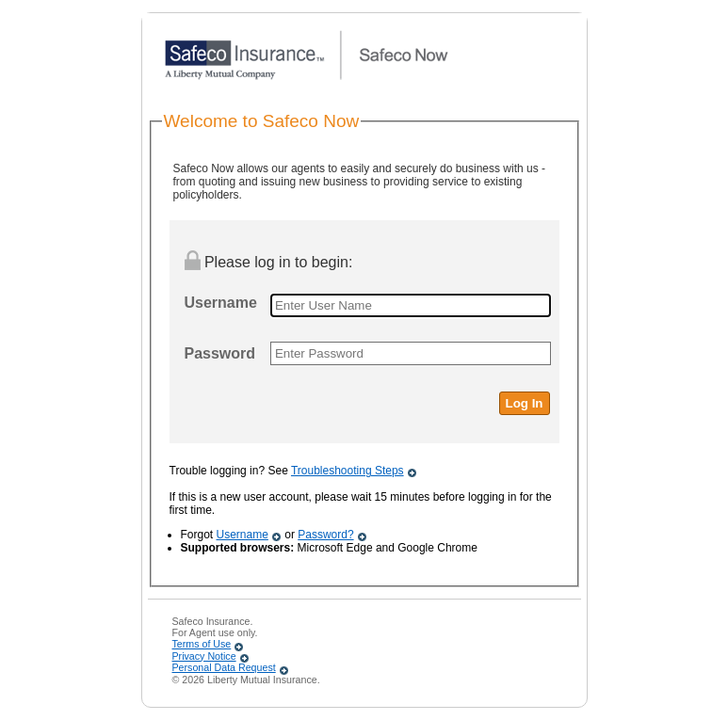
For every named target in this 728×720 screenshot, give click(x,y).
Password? (325, 535)
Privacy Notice (204, 656)
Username (243, 535)
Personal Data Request (224, 667)
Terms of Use (202, 644)
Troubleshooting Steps (348, 471)
